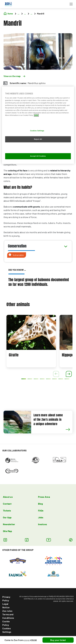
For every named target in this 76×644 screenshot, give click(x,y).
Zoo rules (7, 611)
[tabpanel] (31, 341)
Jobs (41, 517)
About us (8, 497)
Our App (7, 517)
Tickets (7, 510)
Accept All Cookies (38, 156)
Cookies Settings (7, 630)
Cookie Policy (6, 623)
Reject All (38, 139)
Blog (40, 504)
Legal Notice (6, 606)
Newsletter (9, 524)
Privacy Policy (6, 599)
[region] (38, 125)
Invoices (43, 524)
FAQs (41, 510)
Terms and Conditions (8, 616)
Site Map (7, 531)
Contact (7, 504)
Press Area (44, 497)
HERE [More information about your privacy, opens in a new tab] (36, 115)
